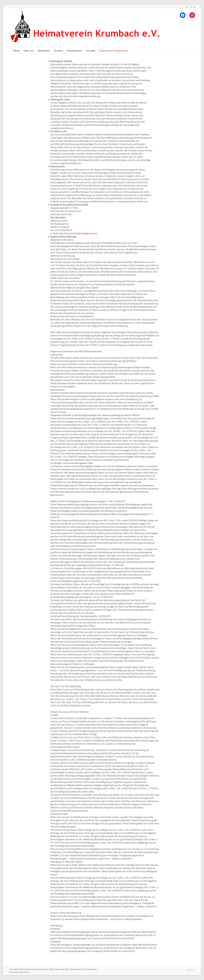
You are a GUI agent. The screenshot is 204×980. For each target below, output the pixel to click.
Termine (58, 50)
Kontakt (91, 50)
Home (16, 50)
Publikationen (75, 50)
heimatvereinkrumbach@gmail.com (78, 233)
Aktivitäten (44, 50)
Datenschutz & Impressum (114, 50)
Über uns (29, 50)
